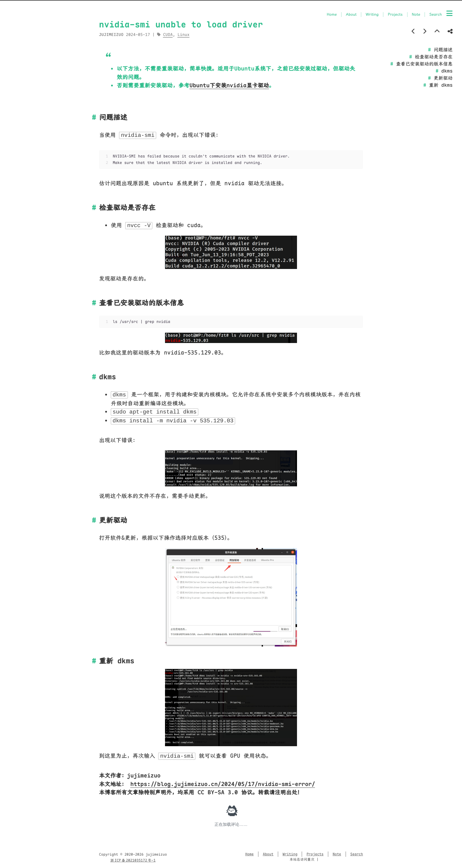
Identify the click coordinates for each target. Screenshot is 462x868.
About (351, 15)
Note (416, 15)
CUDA (168, 35)
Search (436, 15)
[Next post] (425, 31)
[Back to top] (437, 31)
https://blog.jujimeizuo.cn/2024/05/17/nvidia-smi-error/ (223, 784)
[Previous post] (413, 31)
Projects (395, 15)
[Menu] (449, 14)
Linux (183, 35)
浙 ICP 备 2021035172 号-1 (133, 860)
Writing (372, 15)
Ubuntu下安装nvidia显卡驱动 (229, 85)
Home (332, 15)
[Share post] (450, 31)
